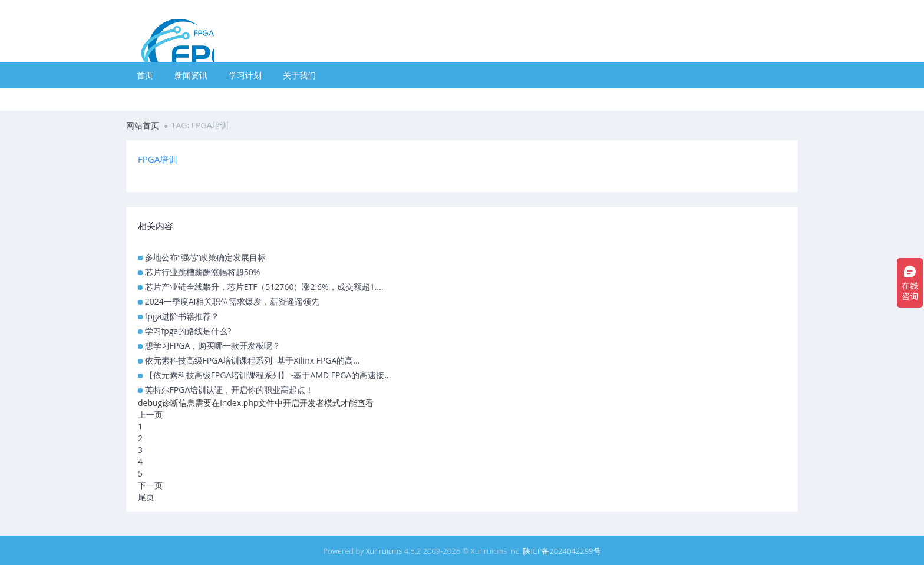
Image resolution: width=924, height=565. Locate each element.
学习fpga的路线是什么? (188, 331)
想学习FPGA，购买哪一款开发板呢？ (213, 346)
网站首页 (143, 125)
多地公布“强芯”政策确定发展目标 (206, 257)
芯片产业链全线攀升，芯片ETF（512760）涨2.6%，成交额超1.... (264, 287)
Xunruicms (384, 551)
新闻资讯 (191, 75)
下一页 (150, 485)
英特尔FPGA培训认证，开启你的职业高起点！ (230, 390)
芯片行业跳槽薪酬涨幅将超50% (203, 272)
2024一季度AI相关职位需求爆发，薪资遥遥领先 (232, 301)
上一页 (150, 414)
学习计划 (245, 75)
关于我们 (299, 75)
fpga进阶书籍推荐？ (182, 316)
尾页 (146, 497)
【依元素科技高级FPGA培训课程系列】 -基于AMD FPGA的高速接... (268, 375)
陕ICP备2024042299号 (562, 551)
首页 (145, 75)
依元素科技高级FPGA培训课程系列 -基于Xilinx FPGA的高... (253, 360)
